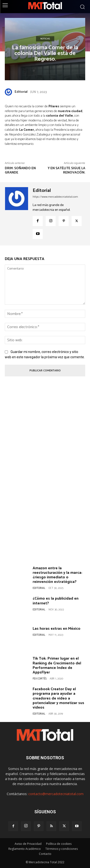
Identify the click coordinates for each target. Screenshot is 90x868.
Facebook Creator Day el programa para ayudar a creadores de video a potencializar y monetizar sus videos (58, 698)
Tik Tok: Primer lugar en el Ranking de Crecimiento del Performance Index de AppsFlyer (57, 665)
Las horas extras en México (57, 629)
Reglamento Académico (25, 849)
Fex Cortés (40, 679)
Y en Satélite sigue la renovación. (66, 171)
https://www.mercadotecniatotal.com (55, 197)
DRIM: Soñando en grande (20, 171)
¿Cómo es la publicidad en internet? (56, 601)
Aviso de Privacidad (28, 844)
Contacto (45, 854)
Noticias (45, 39)
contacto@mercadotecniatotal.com (56, 794)
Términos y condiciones (62, 849)
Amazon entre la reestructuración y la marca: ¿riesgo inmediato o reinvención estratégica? (57, 575)
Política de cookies (59, 844)
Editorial (21, 92)
